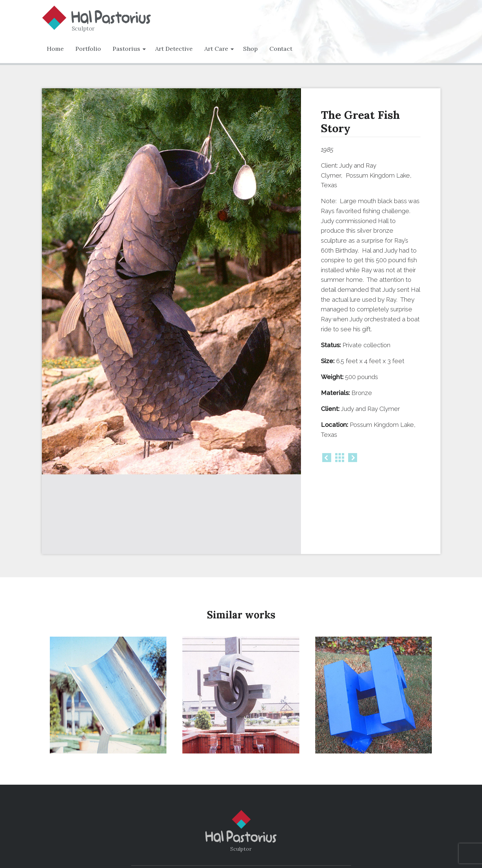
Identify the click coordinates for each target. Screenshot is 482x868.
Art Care (216, 49)
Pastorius (126, 49)
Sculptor (83, 29)
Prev (327, 458)
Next (353, 458)
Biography (224, 840)
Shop (250, 49)
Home (55, 49)
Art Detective (174, 49)
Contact (281, 49)
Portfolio (88, 49)
